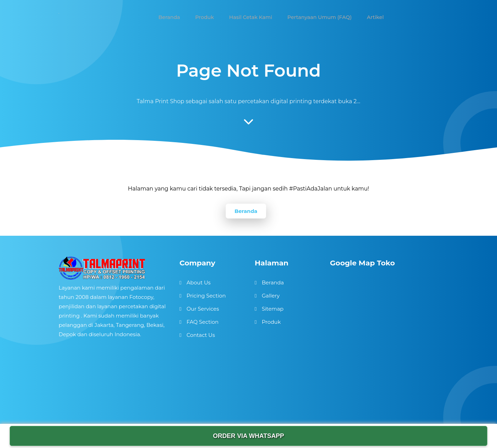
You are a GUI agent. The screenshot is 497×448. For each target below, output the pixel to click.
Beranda (246, 211)
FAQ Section (202, 322)
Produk (271, 322)
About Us (198, 283)
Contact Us (201, 335)
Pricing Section (206, 296)
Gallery (271, 296)
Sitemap (272, 309)
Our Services (203, 309)
